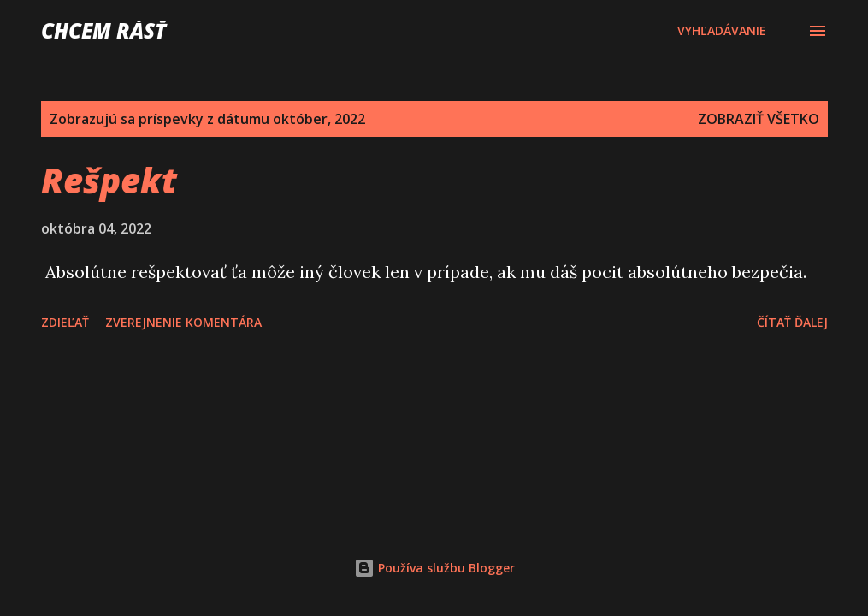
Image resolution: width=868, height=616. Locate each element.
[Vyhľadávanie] (722, 31)
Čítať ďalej (792, 322)
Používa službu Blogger (434, 568)
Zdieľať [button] (65, 322)
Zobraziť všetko (759, 119)
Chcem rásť (103, 30)
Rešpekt (109, 180)
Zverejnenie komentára (183, 322)
